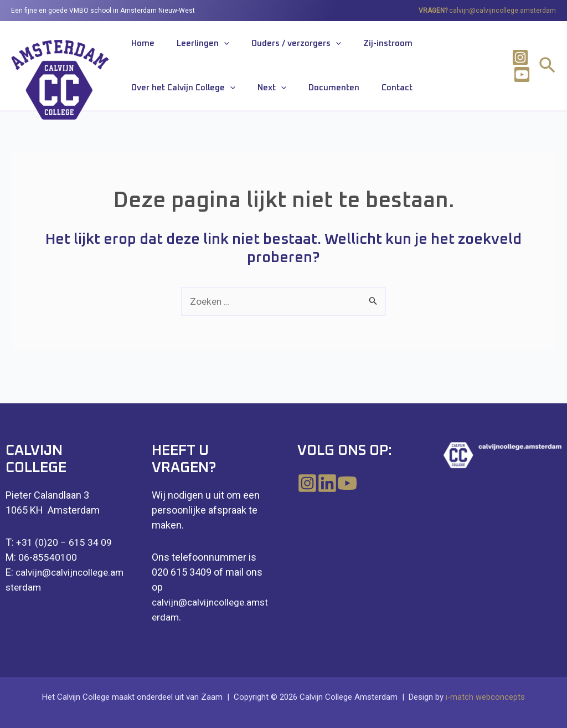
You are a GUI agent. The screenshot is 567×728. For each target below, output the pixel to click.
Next (140, 95)
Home (137, 46)
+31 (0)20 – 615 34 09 (64, 542)
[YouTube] (365, 483)
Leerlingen (186, 47)
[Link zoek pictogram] (547, 71)
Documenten (191, 94)
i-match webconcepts (486, 697)
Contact (243, 94)
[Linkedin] (336, 483)
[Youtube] (518, 78)
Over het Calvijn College (437, 47)
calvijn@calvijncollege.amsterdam (502, 11)
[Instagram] (517, 61)
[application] (207, 47)
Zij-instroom (349, 46)
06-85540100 (48, 557)
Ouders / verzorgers (269, 47)
